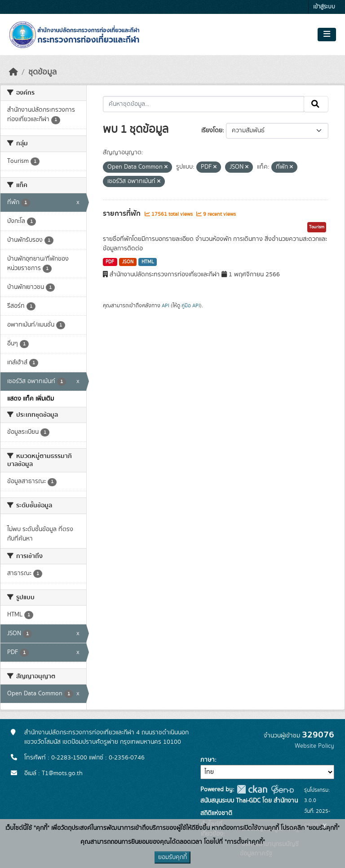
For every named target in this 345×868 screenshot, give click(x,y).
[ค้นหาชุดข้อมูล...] (204, 104)
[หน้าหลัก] (13, 72)
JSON (128, 262)
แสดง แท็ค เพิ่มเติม (31, 399)
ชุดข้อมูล (42, 72)
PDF (110, 262)
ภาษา (208, 760)
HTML (148, 262)
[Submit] (316, 104)
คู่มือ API (191, 305)
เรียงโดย (212, 131)
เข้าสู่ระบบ (324, 7)
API (166, 305)
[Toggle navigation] (327, 35)
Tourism (317, 227)
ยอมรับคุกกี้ (172, 857)
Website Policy (314, 746)
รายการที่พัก (123, 214)
